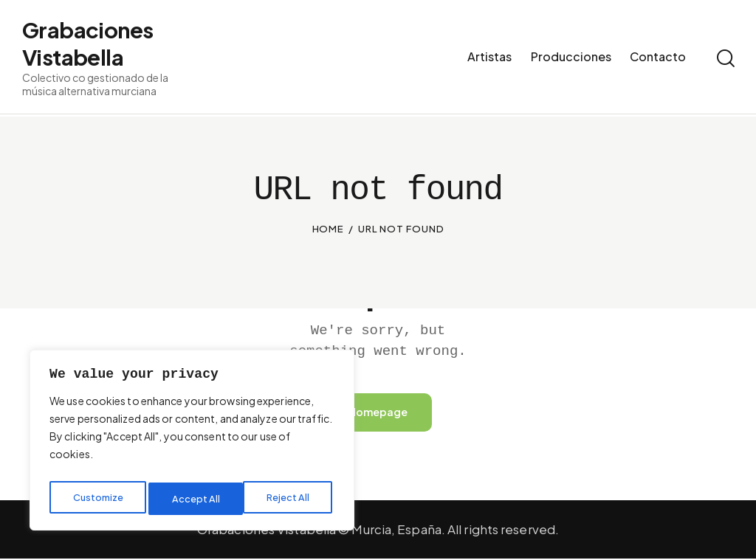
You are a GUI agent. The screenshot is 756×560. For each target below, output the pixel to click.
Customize (98, 499)
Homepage (378, 413)
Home (329, 229)
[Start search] (725, 61)
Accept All (289, 499)
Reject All (195, 499)
